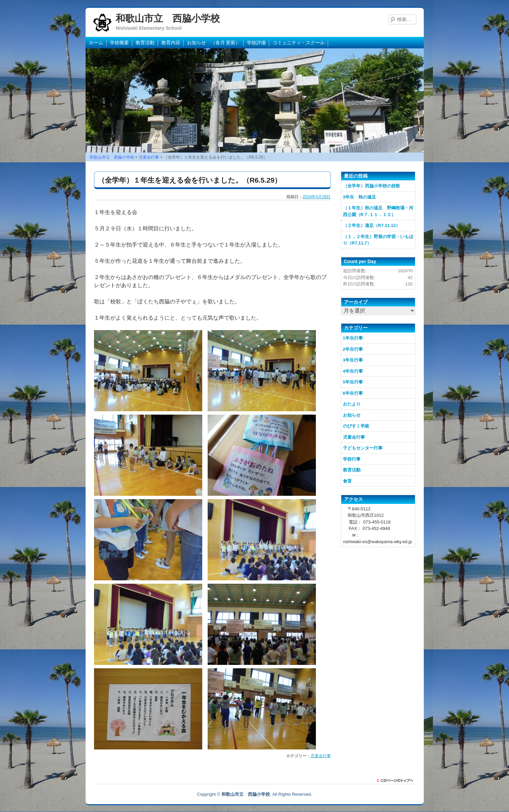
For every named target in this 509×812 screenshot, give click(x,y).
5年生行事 (353, 382)
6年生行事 (353, 393)
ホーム (96, 43)
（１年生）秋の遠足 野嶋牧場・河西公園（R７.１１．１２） (378, 211)
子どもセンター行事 (363, 448)
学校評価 (256, 43)
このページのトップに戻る (397, 781)
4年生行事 (353, 371)
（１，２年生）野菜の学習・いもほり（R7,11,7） (378, 240)
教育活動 (145, 43)
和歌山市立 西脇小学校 (168, 18)
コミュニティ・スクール (299, 43)
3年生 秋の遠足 (360, 197)
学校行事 (352, 459)
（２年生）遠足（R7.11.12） (372, 225)
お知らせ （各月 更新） (214, 43)
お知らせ (352, 415)
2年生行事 (353, 349)
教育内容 (171, 43)
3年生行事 (353, 360)
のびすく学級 (356, 426)
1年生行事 (353, 338)
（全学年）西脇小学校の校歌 (372, 186)
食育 (347, 481)
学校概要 (119, 43)
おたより (352, 404)
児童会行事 (321, 756)
